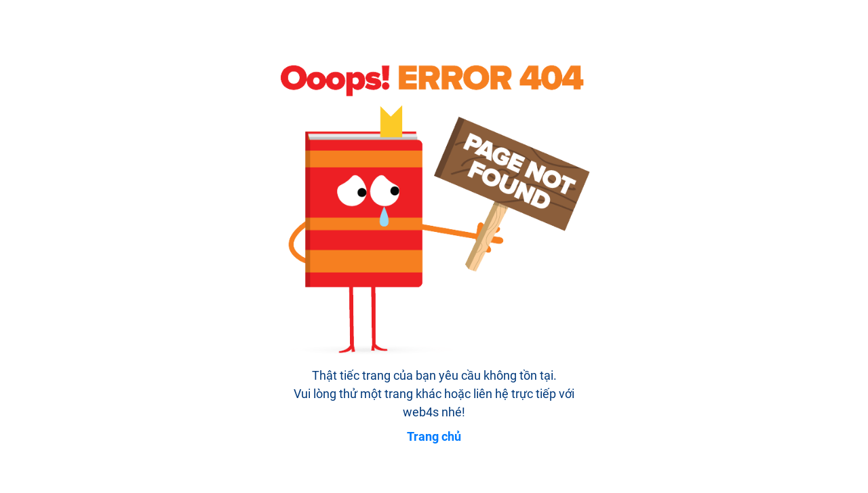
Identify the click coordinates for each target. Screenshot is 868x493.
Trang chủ (434, 436)
